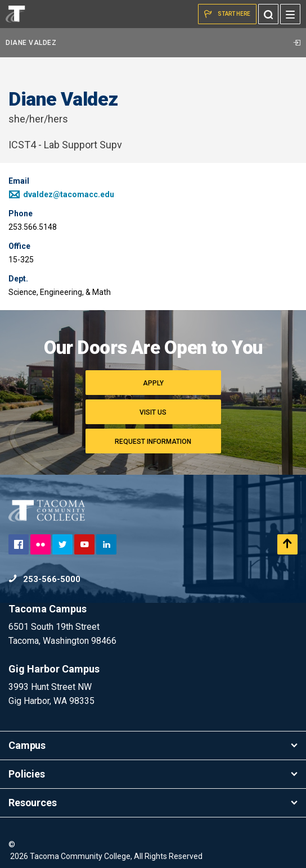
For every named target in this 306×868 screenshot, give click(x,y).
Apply (153, 383)
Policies (153, 774)
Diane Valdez (153, 43)
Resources (153, 803)
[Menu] (290, 14)
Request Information (153, 442)
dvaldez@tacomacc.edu (61, 194)
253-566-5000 (44, 579)
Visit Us (153, 412)
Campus (153, 745)
